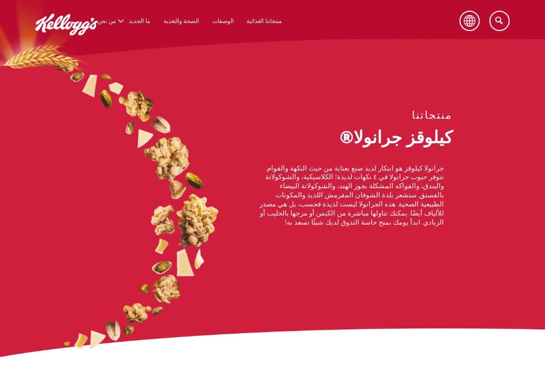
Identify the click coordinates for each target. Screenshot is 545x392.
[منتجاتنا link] (432, 117)
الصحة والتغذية (181, 21)
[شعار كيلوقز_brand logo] (67, 42)
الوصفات (223, 21)
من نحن (107, 21)
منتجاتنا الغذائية (264, 21)
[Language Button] (470, 21)
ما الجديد (140, 21)
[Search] (500, 21)
